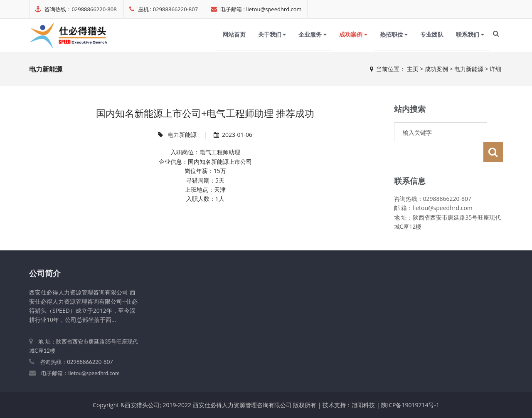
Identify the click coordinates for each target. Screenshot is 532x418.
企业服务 (313, 34)
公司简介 (45, 273)
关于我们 (272, 34)
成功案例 (353, 34)
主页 (413, 69)
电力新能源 (469, 69)
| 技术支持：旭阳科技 (346, 405)
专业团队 (432, 34)
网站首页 (234, 34)
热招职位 (394, 34)
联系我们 (470, 34)
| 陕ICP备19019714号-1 (408, 405)
